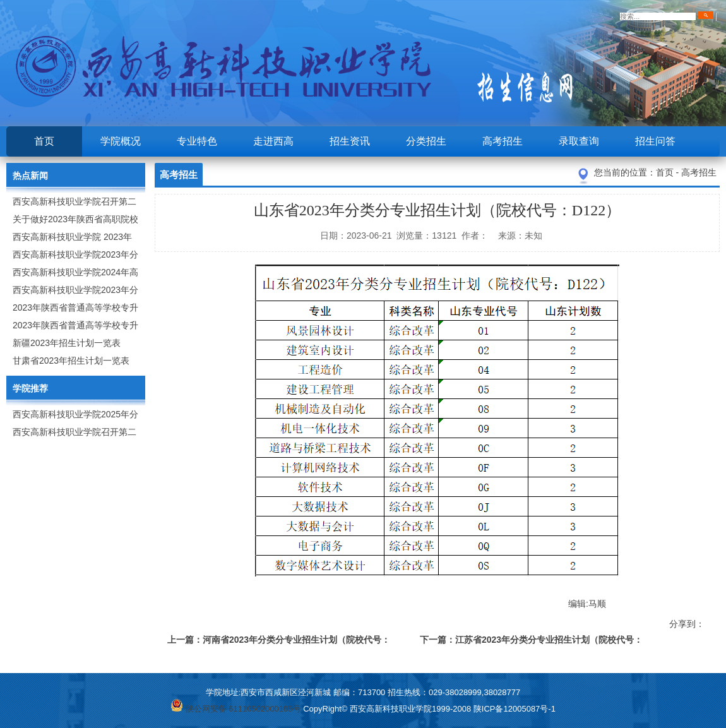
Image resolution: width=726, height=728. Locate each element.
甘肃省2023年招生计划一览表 (71, 361)
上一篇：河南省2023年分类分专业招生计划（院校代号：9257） (279, 642)
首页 (44, 141)
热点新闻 (30, 176)
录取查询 (579, 141)
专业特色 (197, 141)
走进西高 (273, 141)
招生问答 (655, 141)
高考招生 (503, 141)
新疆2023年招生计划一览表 (67, 343)
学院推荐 (30, 388)
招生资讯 (350, 141)
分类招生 (426, 141)
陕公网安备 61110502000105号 (235, 709)
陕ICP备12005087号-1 (515, 709)
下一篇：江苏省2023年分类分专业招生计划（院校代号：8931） (531, 642)
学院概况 (121, 141)
